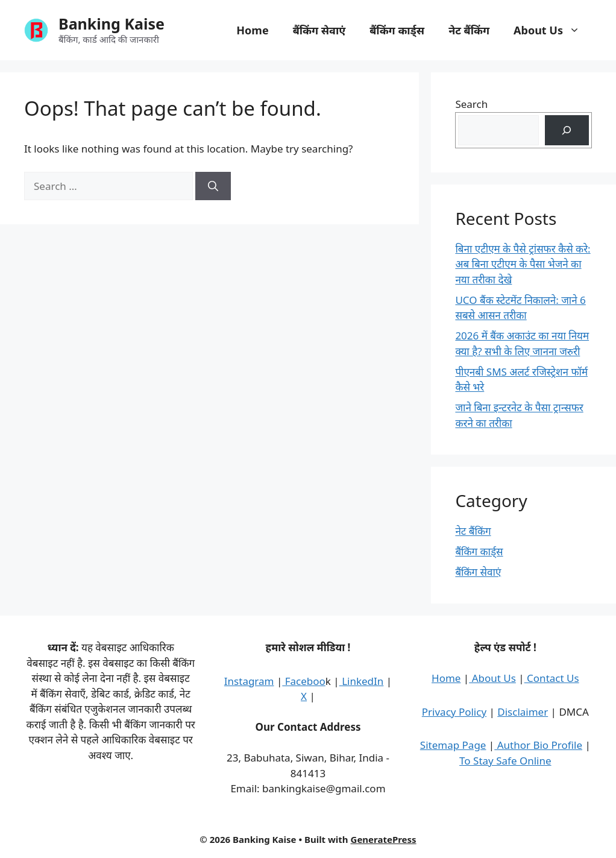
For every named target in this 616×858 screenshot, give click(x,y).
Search (471, 104)
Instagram (249, 681)
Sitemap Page (453, 745)
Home (252, 30)
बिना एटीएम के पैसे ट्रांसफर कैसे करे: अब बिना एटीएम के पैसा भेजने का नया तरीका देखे (523, 264)
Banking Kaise (112, 24)
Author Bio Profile (538, 745)
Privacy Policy (454, 712)
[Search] (213, 186)
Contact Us (552, 678)
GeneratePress (384, 839)
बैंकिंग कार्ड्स (397, 30)
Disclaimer (523, 712)
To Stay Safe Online (505, 761)
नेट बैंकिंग (469, 30)
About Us (553, 30)
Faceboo (304, 681)
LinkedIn (362, 681)
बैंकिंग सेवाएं (319, 30)
